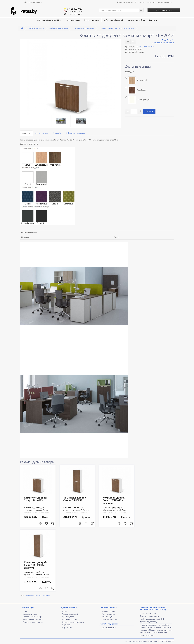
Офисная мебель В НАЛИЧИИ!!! (50, 20)
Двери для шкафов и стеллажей (37, 595)
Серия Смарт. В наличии (84, 28)
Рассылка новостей (109, 619)
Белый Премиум (137, 100)
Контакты (153, 20)
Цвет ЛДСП (129, 72)
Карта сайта (67, 627)
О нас (25, 611)
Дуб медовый (136, 80)
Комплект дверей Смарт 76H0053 (75, 499)
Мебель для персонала (59, 28)
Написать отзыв (168, 43)
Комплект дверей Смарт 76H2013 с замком (117, 28)
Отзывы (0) (57, 133)
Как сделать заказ (30, 614)
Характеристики (42, 133)
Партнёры (66, 625)
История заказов (108, 614)
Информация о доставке (75, 133)
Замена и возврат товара (33, 622)
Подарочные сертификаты (73, 622)
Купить (149, 111)
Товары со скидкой (70, 614)
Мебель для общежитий (114, 20)
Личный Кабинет (109, 611)
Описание (26, 133)
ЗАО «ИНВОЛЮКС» (146, 47)
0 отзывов (156, 43)
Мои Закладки (107, 617)
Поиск (65, 611)
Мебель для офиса (92, 20)
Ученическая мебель (136, 20)
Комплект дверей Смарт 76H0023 (35, 499)
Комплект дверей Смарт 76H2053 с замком (35, 565)
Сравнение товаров (70, 619)
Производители (69, 617)
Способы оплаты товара (33, 617)
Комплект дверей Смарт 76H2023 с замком (114, 500)
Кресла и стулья (73, 20)
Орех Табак (136, 90)
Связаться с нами (109, 628)
